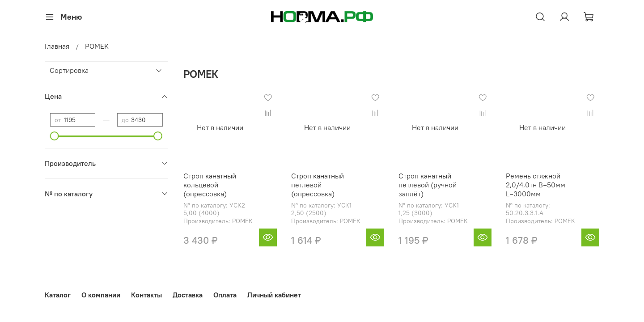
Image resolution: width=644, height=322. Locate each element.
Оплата (225, 295)
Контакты (146, 295)
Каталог (58, 295)
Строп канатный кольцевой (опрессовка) (210, 185)
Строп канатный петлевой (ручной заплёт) (428, 185)
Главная (57, 46)
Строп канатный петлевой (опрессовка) (318, 185)
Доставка (188, 295)
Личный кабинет (274, 295)
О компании (101, 295)
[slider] (55, 136)
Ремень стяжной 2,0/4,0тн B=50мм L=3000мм (536, 185)
